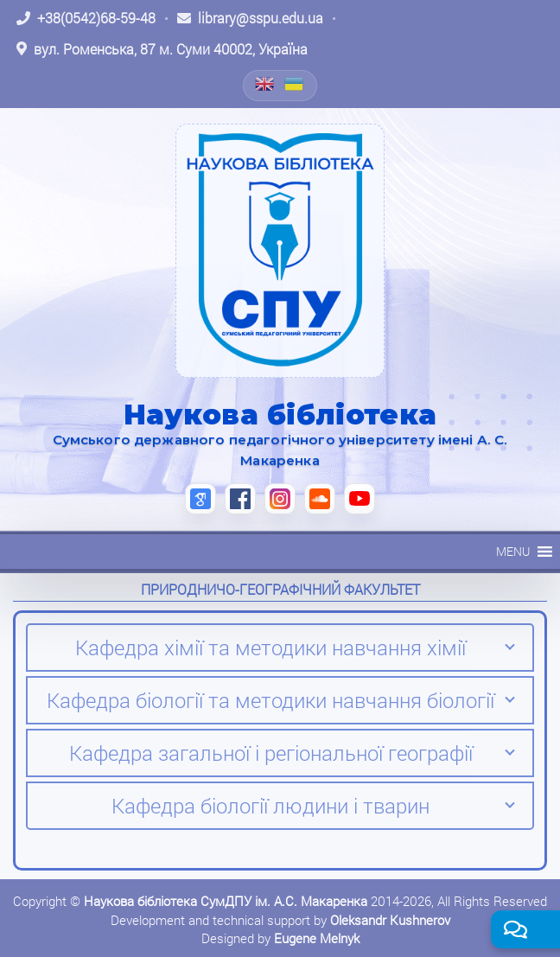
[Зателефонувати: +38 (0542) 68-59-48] (86, 18)
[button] (513, 552)
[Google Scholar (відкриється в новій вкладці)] (200, 499)
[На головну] (280, 251)
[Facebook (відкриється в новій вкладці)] (240, 499)
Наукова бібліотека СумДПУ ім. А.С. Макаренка (226, 901)
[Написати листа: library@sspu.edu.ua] (250, 18)
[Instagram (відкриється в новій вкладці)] (280, 499)
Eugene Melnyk (317, 938)
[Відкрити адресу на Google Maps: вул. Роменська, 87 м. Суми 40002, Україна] (162, 49)
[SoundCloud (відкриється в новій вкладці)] (320, 499)
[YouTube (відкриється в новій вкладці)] (360, 499)
